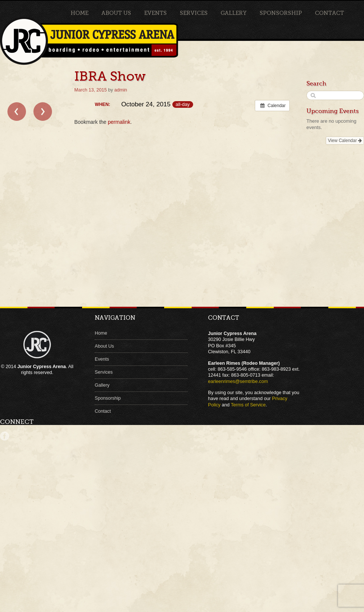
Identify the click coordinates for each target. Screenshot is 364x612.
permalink (119, 122)
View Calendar (345, 141)
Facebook (5, 436)
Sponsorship (281, 13)
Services (194, 13)
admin (121, 90)
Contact (329, 13)
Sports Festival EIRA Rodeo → (43, 112)
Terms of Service (248, 405)
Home (79, 13)
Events (155, 13)
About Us (116, 13)
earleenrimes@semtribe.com (238, 381)
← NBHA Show (17, 112)
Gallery (234, 13)
